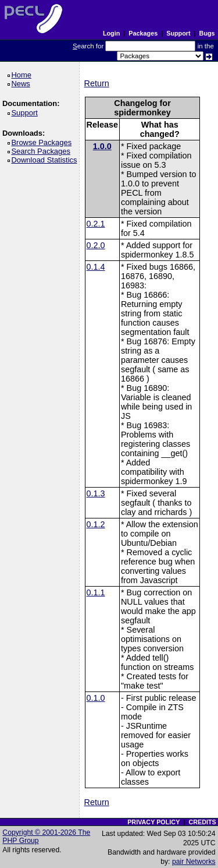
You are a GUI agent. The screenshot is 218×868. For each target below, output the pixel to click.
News (22, 84)
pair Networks (194, 862)
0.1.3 (96, 493)
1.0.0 (102, 146)
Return (97, 83)
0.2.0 (96, 245)
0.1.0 (96, 698)
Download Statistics (46, 160)
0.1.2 (96, 524)
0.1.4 (96, 267)
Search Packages (42, 151)
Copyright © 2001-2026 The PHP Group (46, 837)
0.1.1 (96, 592)
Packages (143, 33)
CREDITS (202, 822)
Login (111, 33)
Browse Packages (43, 142)
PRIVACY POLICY (153, 822)
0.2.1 (96, 224)
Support (178, 33)
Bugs (207, 33)
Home (23, 75)
